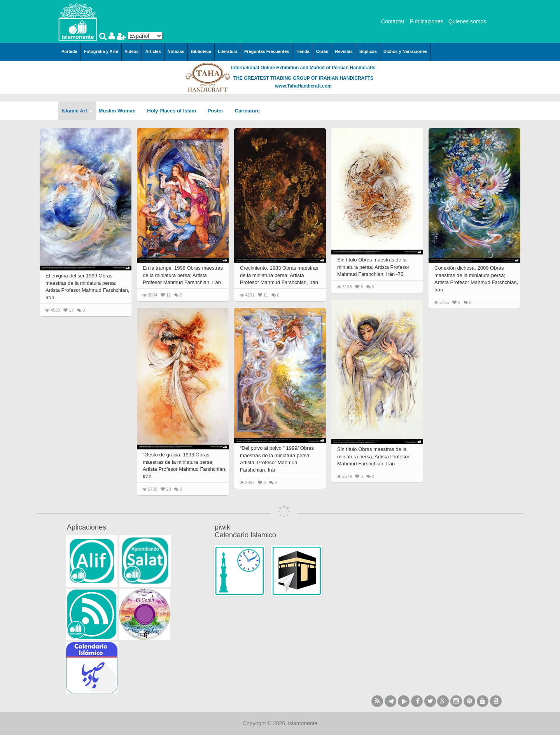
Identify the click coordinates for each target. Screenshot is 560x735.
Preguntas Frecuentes (267, 51)
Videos (132, 51)
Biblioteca (201, 51)
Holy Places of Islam (174, 111)
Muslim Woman (120, 111)
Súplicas (368, 51)
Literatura (228, 51)
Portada (69, 51)
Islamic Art (77, 111)
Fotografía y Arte (101, 51)
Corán (322, 51)
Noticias (176, 51)
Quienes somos (467, 21)
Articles (153, 51)
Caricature (247, 111)
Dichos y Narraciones (405, 51)
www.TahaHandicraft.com (303, 86)
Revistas (344, 51)
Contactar (393, 21)
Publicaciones (426, 21)
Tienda (302, 51)
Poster (218, 111)
